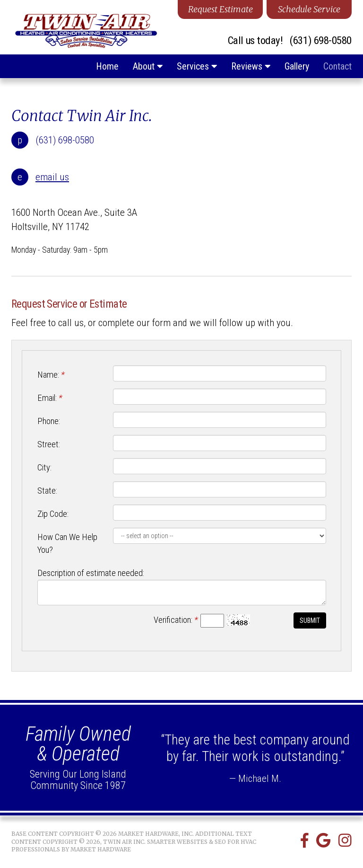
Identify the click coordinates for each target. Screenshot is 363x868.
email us (52, 177)
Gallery (297, 66)
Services (197, 66)
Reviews (251, 66)
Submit (310, 620)
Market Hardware (101, 849)
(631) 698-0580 (321, 41)
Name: (51, 375)
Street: (49, 444)
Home (107, 66)
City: (44, 468)
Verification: (176, 620)
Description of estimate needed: (91, 573)
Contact (337, 66)
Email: (50, 398)
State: (47, 491)
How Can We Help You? (67, 544)
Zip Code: (53, 514)
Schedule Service (309, 9)
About (148, 66)
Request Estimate (220, 9)
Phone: (49, 421)
